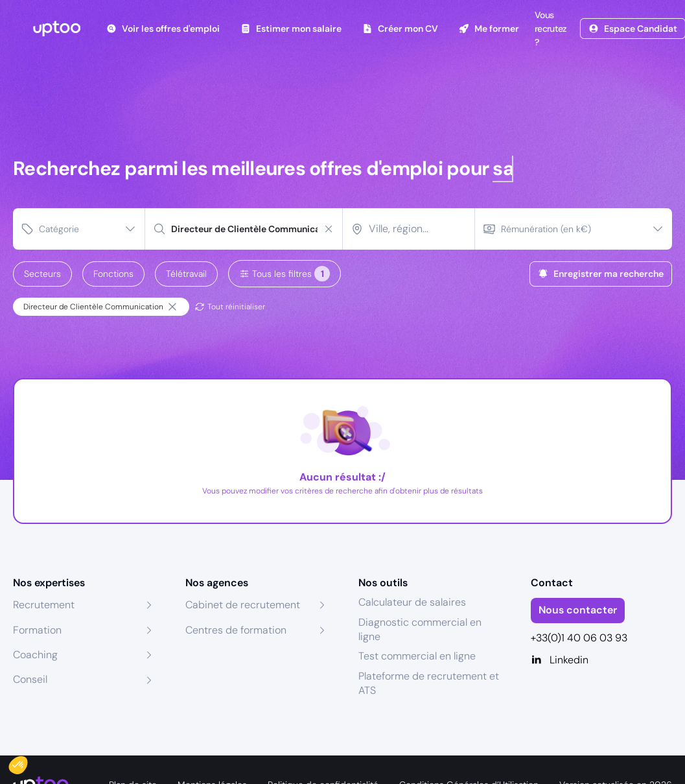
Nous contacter (578, 610)
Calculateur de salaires (412, 602)
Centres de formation (236, 630)
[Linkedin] (601, 660)
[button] (27, 762)
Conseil (30, 679)
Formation (37, 630)
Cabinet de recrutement (243, 605)
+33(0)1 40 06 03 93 (579, 638)
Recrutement (44, 605)
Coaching (35, 655)
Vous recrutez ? (549, 29)
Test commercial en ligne (417, 656)
